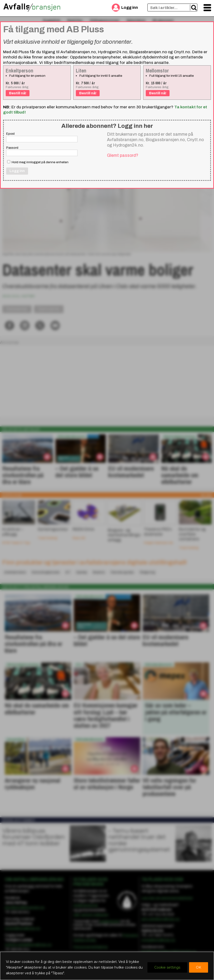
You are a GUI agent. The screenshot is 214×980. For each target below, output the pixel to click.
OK (199, 967)
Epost (10, 134)
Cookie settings (167, 967)
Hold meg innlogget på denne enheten (38, 162)
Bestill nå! (18, 93)
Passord (12, 148)
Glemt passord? (123, 155)
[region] (107, 966)
